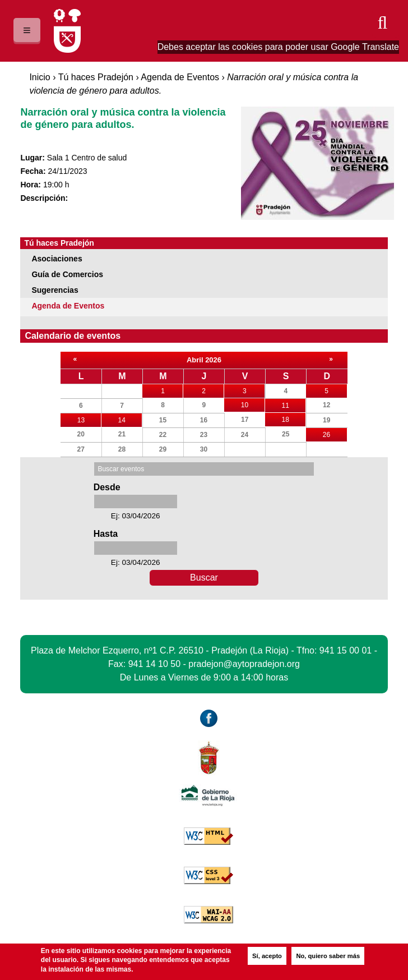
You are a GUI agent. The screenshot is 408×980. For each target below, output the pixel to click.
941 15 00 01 (346, 650)
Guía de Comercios (67, 274)
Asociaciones (57, 259)
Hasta (106, 534)
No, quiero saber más (328, 956)
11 (294, 404)
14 (130, 419)
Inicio (40, 77)
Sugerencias (55, 290)
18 (294, 418)
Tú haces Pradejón (96, 77)
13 (89, 419)
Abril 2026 (204, 360)
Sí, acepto (267, 956)
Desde (107, 487)
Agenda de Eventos (180, 77)
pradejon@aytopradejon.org (244, 664)
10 (253, 404)
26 (335, 435)
